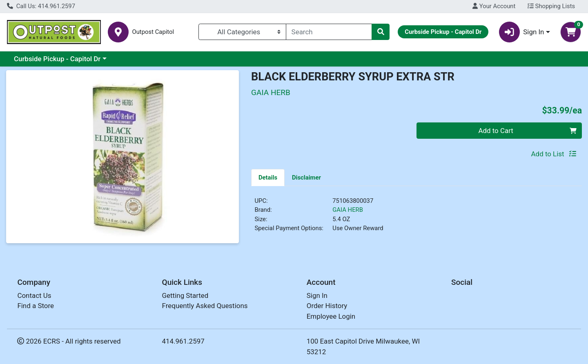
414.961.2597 (183, 341)
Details (268, 178)
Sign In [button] (522, 32)
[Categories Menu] (242, 32)
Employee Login (331, 316)
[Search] (329, 32)
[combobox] (329, 32)
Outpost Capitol (153, 32)
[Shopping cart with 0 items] (571, 32)
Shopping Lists (551, 6)
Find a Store (36, 306)
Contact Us (34, 295)
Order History (327, 306)
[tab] (268, 177)
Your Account (494, 6)
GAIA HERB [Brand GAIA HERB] (348, 210)
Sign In (317, 295)
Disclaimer (306, 178)
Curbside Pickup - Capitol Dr (57, 59)
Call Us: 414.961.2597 (41, 6)
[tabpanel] (416, 218)
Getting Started (185, 295)
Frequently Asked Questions (205, 306)
